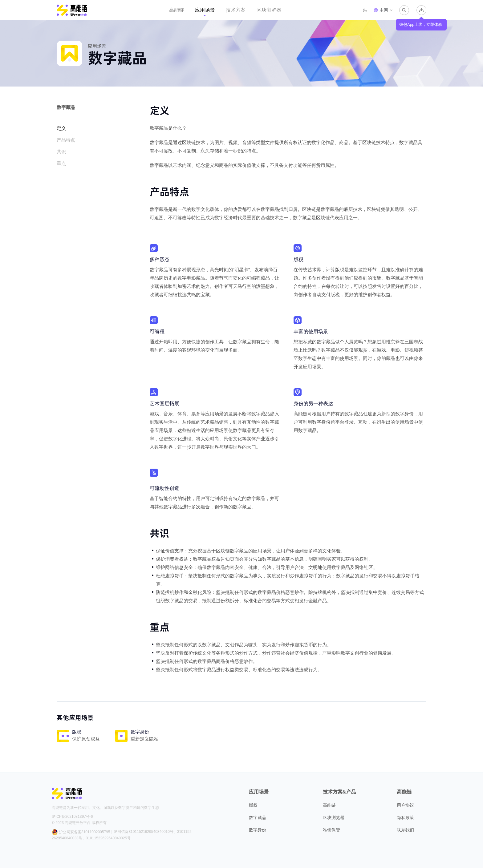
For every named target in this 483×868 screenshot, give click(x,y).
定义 (61, 128)
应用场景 (205, 10)
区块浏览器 (269, 10)
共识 (61, 152)
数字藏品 (258, 818)
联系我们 (405, 830)
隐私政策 (405, 818)
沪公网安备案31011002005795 (81, 832)
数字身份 (258, 830)
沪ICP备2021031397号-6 (72, 817)
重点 (61, 163)
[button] (383, 10)
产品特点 (66, 140)
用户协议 (405, 805)
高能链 (177, 10)
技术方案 (236, 10)
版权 (253, 805)
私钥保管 (331, 830)
